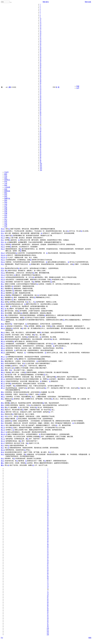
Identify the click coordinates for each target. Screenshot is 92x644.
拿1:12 (3, 439)
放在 (6, 178)
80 (41, 131)
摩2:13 (3, 306)
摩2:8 (3, 302)
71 (41, 117)
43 (41, 72)
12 (41, 22)
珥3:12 (3, 273)
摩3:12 (3, 320)
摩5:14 (3, 348)
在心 (6, 219)
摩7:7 (3, 375)
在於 (6, 223)
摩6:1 (3, 361)
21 (41, 36)
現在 (6, 202)
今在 (6, 183)
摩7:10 (3, 379)
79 (41, 130)
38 (41, 64)
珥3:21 (3, 282)
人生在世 (7, 187)
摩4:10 (3, 328)
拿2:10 (3, 450)
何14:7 (3, 229)
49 (41, 82)
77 (41, 127)
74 (41, 122)
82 (41, 135)
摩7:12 (3, 381)
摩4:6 (3, 324)
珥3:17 (3, 277)
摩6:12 (3, 372)
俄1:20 (3, 434)
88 (41, 144)
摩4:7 (3, 326)
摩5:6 (3, 337)
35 (41, 59)
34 (41, 57)
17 (41, 30)
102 (41, 167)
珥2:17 (3, 249)
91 (41, 149)
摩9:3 (3, 403)
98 (41, 160)
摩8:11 (3, 397)
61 (41, 101)
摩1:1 (3, 284)
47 (41, 78)
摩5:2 (3, 335)
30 (41, 51)
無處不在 (7, 198)
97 (41, 159)
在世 (6, 212)
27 (41, 46)
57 (41, 94)
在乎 (78, 88)
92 (41, 151)
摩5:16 (3, 353)
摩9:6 (3, 407)
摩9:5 (3, 405)
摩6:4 (3, 366)
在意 (6, 221)
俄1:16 (3, 430)
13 (41, 24)
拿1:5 (3, 437)
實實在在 (7, 191)
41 (41, 69)
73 (41, 120)
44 (41, 73)
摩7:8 (3, 377)
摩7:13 (3, 384)
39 (41, 65)
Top (2, 638)
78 (41, 128)
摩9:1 (3, 399)
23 (41, 40)
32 (41, 54)
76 (41, 125)
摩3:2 (3, 309)
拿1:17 (3, 443)
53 (41, 88)
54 (41, 90)
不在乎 (6, 172)
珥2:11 (3, 244)
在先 (6, 217)
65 (41, 107)
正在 (6, 227)
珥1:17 (3, 238)
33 (41, 56)
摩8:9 (3, 394)
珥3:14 (3, 275)
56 (41, 93)
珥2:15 (3, 247)
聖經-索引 (46, 2)
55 (41, 91)
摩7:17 (3, 388)
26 (41, 45)
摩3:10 (3, 318)
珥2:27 (3, 253)
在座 (6, 225)
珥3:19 (3, 280)
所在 (6, 195)
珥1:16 (3, 235)
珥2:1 (3, 240)
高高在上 (7, 180)
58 (41, 96)
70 (41, 115)
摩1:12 (3, 293)
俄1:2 (3, 414)
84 (41, 138)
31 (41, 53)
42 (41, 70)
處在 (6, 174)
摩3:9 (3, 315)
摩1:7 (3, 288)
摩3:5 (3, 313)
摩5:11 (3, 344)
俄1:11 (3, 425)
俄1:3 (3, 416)
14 (41, 25)
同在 (6, 197)
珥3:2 (3, 264)
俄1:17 (3, 432)
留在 (6, 185)
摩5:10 (3, 341)
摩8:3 (3, 392)
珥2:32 (3, 262)
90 (41, 148)
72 (41, 119)
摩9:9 (3, 410)
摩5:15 (3, 350)
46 (41, 77)
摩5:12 (3, 346)
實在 (6, 193)
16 (41, 28)
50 (41, 83)
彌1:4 (3, 465)
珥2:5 (3, 242)
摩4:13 (3, 332)
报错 (90, 638)
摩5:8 (3, 339)
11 (40, 20)
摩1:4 (3, 286)
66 (41, 109)
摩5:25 (3, 359)
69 (41, 114)
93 (41, 152)
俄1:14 (3, 428)
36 (41, 61)
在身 (6, 210)
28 (41, 48)
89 (41, 146)
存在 (6, 176)
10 (41, 19)
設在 (6, 189)
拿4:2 (3, 454)
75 (41, 123)
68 (41, 112)
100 (41, 164)
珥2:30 (3, 258)
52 (41, 86)
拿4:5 (3, 461)
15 (41, 27)
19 (41, 33)
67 (41, 111)
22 (41, 38)
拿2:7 (3, 448)
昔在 (6, 200)
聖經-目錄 (88, 2)
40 (41, 67)
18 (41, 32)
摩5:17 (3, 357)
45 (41, 75)
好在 (6, 182)
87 (41, 143)
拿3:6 (3, 452)
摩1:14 (3, 295)
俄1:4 (3, 419)
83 (41, 136)
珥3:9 (3, 271)
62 (41, 102)
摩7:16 (3, 386)
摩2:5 (3, 300)
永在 (6, 204)
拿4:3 (3, 459)
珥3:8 (3, 268)
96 (41, 157)
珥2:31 (3, 260)
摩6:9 (3, 370)
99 (41, 162)
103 (41, 168)
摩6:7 (3, 368)
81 (41, 133)
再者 (78, 86)
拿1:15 (3, 441)
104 (41, 170)
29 (41, 49)
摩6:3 (3, 363)
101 (41, 165)
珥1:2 (3, 233)
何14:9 (3, 231)
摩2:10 (3, 304)
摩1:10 (3, 291)
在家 (6, 208)
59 (41, 98)
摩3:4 (3, 311)
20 (41, 35)
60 (41, 99)
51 (41, 85)
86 (41, 141)
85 (41, 140)
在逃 (6, 213)
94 (41, 154)
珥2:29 (3, 255)
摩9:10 (3, 412)
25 (41, 43)
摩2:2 (3, 297)
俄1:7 (3, 423)
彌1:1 (3, 463)
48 (41, 80)
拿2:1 (3, 445)
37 (41, 62)
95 (41, 156)
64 (41, 106)
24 (41, 41)
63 (41, 104)
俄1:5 (3, 421)
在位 (6, 215)
